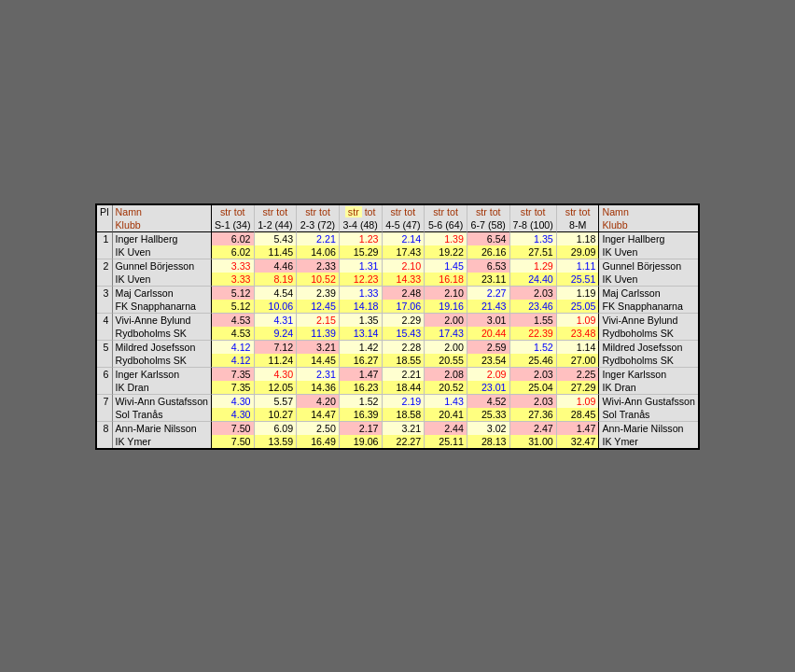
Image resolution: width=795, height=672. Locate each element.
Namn (129, 212)
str (226, 212)
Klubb (128, 225)
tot (240, 212)
